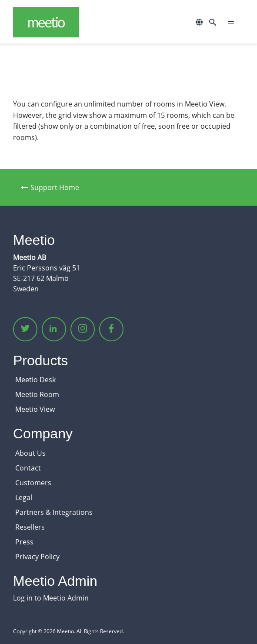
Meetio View (35, 409)
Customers (33, 483)
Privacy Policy (37, 557)
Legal (24, 497)
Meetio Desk (35, 380)
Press (24, 542)
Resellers (30, 527)
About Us (30, 453)
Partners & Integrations (54, 512)
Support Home (50, 187)
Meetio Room (37, 394)
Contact (28, 468)
